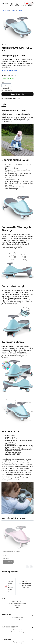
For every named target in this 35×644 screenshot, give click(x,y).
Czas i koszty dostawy (17, 632)
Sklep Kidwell (5, 10)
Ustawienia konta (18, 620)
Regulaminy (17, 606)
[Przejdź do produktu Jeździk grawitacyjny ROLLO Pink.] (17, 536)
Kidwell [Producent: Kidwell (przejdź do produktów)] (4, 44)
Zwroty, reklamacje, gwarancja (17, 603)
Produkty (13, 10)
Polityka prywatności (18, 642)
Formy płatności (18, 630)
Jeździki (20, 10)
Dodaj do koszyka (17, 94)
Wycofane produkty (18, 601)
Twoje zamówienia (18, 618)
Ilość (3, 82)
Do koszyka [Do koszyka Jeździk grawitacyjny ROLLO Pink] (8, 562)
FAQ (18, 608)
